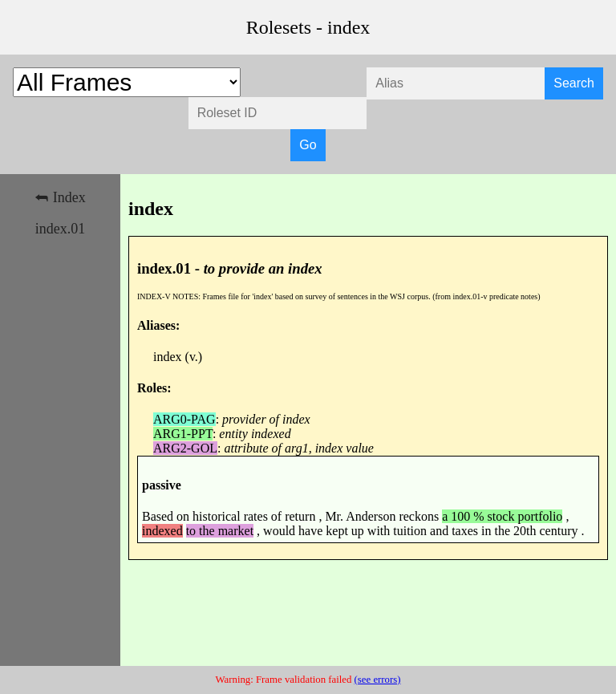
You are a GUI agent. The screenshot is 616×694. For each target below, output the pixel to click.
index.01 (61, 229)
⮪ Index (60, 197)
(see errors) (378, 680)
